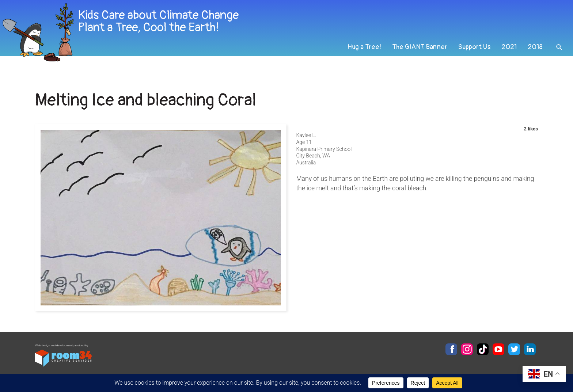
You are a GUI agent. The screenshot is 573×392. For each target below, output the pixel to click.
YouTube (498, 349)
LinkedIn (530, 349)
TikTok (483, 349)
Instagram (467, 349)
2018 (535, 56)
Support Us (472, 56)
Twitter (514, 349)
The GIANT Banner (415, 56)
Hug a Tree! (358, 56)
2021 (508, 56)
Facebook (451, 349)
